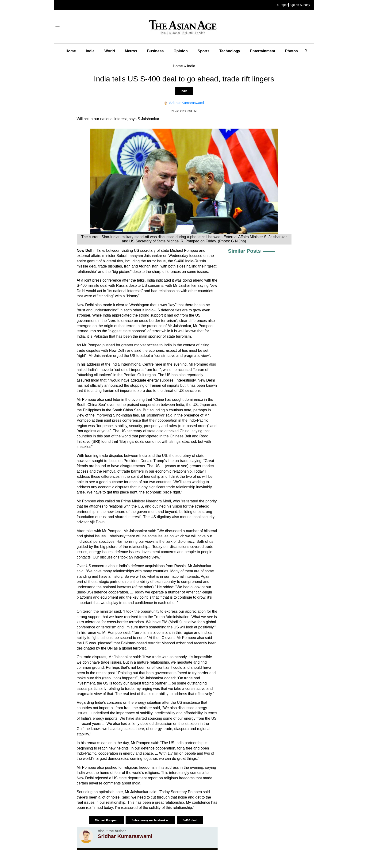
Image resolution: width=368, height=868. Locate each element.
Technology (230, 51)
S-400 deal (190, 820)
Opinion (180, 51)
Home (71, 51)
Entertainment (263, 51)
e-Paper (282, 5)
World (110, 51)
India (90, 51)
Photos (291, 51)
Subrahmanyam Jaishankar (150, 820)
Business (155, 51)
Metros (131, 51)
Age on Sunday (300, 5)
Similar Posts (244, 251)
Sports (204, 51)
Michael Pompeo (106, 820)
